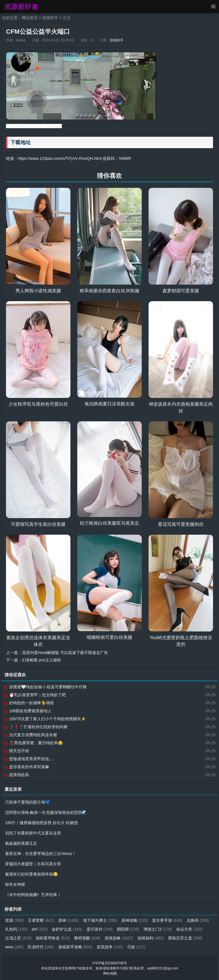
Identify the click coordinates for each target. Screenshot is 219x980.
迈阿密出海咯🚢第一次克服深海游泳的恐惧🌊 (46, 812)
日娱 (176, 947)
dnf (66, 929)
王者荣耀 (41, 920)
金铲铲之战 (94, 929)
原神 (69, 920)
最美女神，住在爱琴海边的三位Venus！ (41, 853)
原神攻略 (135, 920)
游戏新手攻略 (114, 947)
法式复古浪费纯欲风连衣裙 (30, 735)
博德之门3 (185, 929)
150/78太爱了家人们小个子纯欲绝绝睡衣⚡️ (45, 719)
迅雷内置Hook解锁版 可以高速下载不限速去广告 (65, 652)
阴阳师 (155, 929)
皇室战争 (149, 947)
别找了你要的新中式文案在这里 (33, 833)
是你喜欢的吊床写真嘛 (26, 766)
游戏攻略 (150, 938)
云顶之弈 (49, 938)
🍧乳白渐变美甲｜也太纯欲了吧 (35, 695)
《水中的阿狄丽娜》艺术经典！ (33, 894)
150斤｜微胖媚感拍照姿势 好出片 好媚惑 (41, 822)
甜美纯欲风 (16, 774)
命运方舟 (18, 938)
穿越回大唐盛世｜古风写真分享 (33, 864)
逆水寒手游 (168, 920)
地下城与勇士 (101, 920)
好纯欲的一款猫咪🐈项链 (29, 703)
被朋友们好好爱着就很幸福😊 (32, 874)
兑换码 (16, 929)
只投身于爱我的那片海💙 (28, 802)
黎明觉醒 (118, 938)
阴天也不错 (16, 750)
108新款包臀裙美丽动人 (28, 711)
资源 (14, 920)
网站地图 (110, 973)
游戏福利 (182, 938)
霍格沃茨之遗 (22, 947)
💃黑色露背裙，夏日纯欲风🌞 (33, 742)
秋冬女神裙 (15, 884)
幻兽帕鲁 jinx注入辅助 (41, 660)
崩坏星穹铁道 (84, 938)
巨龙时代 (80, 947)
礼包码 (43, 929)
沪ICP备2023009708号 (110, 963)
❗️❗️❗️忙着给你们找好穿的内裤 (36, 727)
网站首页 (30, 18)
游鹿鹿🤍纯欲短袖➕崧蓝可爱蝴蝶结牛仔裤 (45, 687)
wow (53, 947)
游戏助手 (50, 18)
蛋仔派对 (127, 929)
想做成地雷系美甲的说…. (29, 758)
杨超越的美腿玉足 (21, 843)
